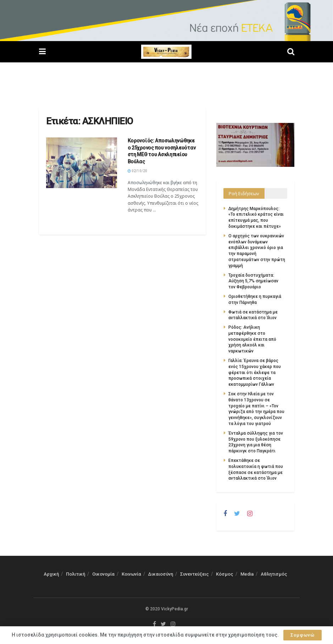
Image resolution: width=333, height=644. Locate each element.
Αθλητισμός (274, 574)
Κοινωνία (131, 574)
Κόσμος (225, 574)
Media (247, 574)
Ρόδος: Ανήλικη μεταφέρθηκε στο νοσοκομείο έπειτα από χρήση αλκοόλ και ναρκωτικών (252, 339)
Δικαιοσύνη (161, 574)
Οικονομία (103, 574)
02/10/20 (137, 171)
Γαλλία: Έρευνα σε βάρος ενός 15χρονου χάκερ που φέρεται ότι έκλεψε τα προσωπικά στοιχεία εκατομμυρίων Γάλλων (255, 372)
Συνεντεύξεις (195, 574)
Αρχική (51, 574)
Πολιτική (76, 574)
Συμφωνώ (303, 635)
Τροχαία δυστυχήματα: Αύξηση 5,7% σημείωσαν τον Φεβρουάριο (253, 281)
